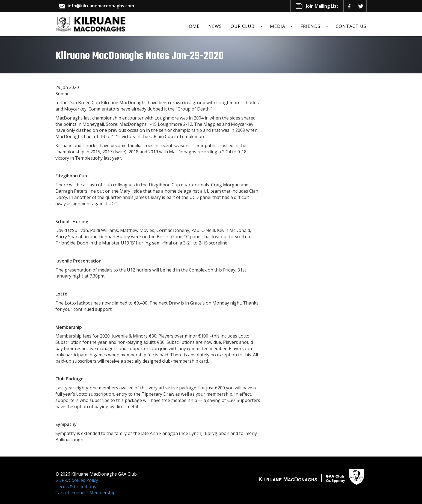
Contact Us (351, 26)
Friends (310, 26)
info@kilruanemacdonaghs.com (101, 6)
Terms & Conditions (76, 487)
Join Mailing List (322, 6)
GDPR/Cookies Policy (77, 480)
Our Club (243, 26)
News (215, 26)
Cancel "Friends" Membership (85, 493)
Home (192, 26)
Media (278, 26)
